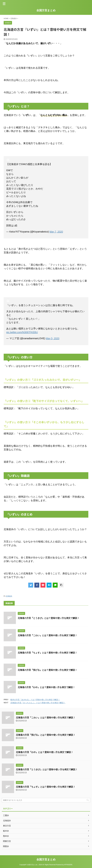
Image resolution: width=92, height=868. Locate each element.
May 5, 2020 (53, 338)
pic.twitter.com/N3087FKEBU (22, 332)
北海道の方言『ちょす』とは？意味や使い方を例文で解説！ (47, 653)
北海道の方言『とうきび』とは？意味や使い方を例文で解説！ (49, 618)
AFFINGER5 (68, 865)
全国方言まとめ (46, 10)
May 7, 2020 (56, 232)
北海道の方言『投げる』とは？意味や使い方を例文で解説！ (47, 670)
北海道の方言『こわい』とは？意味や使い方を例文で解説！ (47, 635)
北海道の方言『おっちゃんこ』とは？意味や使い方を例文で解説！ (38, 703)
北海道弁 (9, 596)
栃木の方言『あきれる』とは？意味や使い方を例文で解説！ (35, 700)
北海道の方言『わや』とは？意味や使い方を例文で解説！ (46, 687)
